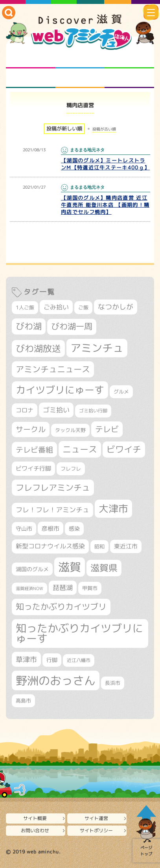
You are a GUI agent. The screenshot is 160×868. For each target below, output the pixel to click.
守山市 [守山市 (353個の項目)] (24, 529)
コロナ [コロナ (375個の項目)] (25, 410)
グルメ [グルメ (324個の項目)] (121, 392)
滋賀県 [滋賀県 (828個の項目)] (104, 568)
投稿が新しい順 (64, 129)
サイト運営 (96, 818)
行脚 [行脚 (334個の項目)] (52, 660)
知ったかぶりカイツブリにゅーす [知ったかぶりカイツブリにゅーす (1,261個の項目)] (79, 634)
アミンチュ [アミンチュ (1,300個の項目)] (97, 348)
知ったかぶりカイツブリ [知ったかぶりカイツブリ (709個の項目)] (61, 607)
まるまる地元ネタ (31, 78)
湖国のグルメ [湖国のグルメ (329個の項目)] (32, 569)
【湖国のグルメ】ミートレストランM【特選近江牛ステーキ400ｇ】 (105, 164)
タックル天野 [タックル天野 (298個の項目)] (70, 430)
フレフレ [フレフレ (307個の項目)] (71, 469)
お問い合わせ (35, 830)
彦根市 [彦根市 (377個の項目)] (51, 529)
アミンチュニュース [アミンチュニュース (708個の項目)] (53, 369)
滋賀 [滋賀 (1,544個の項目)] (70, 567)
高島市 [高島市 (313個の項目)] (23, 701)
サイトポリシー (96, 830)
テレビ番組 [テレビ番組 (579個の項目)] (34, 450)
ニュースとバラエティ (129, 78)
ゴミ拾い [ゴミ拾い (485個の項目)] (56, 410)
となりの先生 (80, 59)
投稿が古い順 (104, 129)
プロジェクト (80, 78)
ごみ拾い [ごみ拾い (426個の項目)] (56, 307)
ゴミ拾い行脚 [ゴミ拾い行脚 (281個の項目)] (93, 411)
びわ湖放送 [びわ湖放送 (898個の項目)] (38, 348)
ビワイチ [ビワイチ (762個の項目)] (124, 449)
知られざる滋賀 (31, 59)
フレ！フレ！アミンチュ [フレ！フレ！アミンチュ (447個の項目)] (52, 510)
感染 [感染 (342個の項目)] (74, 529)
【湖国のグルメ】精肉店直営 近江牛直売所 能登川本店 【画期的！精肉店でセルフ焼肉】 (105, 205)
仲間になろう (129, 59)
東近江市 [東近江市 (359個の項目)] (126, 546)
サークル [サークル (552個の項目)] (31, 429)
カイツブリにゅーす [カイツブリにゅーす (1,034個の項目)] (60, 390)
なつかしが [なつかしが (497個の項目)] (116, 307)
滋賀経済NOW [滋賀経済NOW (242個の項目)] (29, 588)
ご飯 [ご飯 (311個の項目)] (83, 307)
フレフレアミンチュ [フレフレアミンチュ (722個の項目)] (53, 487)
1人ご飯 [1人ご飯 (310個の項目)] (25, 307)
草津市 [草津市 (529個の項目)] (26, 659)
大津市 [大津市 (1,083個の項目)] (113, 508)
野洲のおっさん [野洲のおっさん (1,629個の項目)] (56, 680)
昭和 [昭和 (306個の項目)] (99, 546)
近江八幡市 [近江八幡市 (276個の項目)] (79, 660)
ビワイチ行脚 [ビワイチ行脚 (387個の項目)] (33, 468)
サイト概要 (35, 818)
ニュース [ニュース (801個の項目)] (80, 449)
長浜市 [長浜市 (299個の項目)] (113, 683)
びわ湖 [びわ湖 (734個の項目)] (29, 326)
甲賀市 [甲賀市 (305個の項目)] (90, 588)
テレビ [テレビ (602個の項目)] (107, 429)
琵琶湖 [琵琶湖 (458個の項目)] (63, 588)
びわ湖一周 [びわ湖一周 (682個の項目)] (72, 326)
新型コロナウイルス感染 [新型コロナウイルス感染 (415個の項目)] (50, 546)
